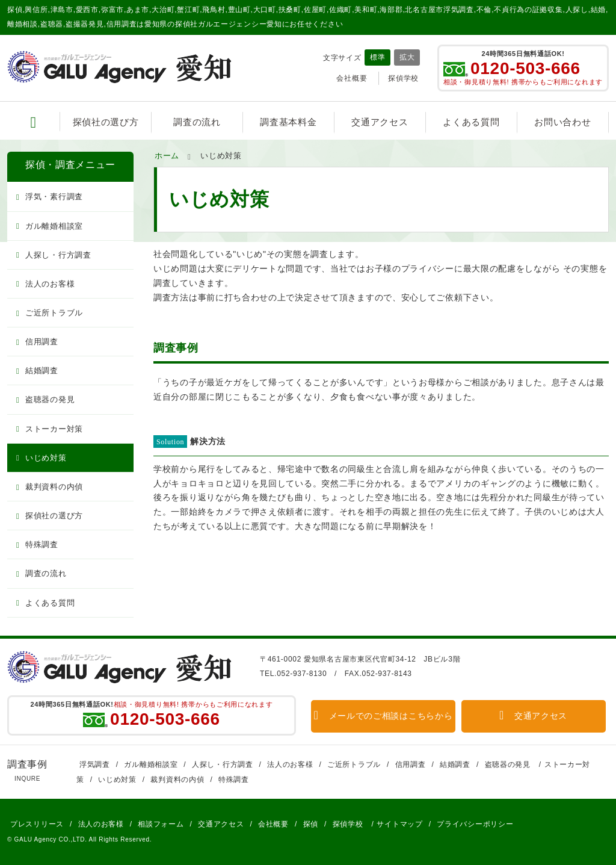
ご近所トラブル (54, 313)
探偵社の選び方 (106, 122)
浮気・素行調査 (54, 197)
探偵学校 (403, 78)
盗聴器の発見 (50, 399)
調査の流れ (197, 122)
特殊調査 (42, 544)
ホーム (167, 156)
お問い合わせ (562, 122)
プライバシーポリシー (475, 824)
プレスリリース (37, 824)
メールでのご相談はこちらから (383, 716)
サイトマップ (399, 824)
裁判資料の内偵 (54, 487)
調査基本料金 (288, 122)
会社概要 (352, 78)
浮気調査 (95, 764)
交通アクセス (380, 122)
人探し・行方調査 (58, 255)
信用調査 (42, 342)
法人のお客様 (50, 284)
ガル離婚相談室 (54, 226)
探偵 (311, 824)
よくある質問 (471, 122)
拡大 (407, 57)
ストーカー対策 (54, 429)
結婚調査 (42, 370)
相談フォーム (161, 824)
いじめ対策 (46, 458)
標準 (377, 57)
